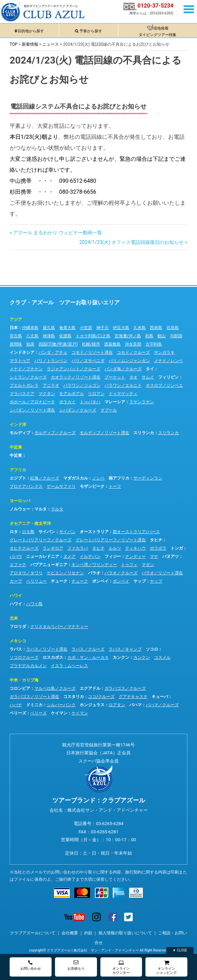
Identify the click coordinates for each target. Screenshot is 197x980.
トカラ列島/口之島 (93, 336)
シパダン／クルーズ (78, 410)
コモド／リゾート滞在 (92, 352)
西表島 (156, 328)
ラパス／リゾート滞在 (47, 649)
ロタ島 (28, 532)
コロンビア (20, 688)
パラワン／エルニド (123, 385)
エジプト (18, 478)
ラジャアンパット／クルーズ (74, 369)
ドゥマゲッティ (123, 394)
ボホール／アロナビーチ (32, 402)
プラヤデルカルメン (28, 666)
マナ (154, 556)
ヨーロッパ (20, 501)
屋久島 (49, 328)
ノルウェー (20, 509)
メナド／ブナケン (26, 369)
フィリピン (168, 377)
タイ (150, 369)
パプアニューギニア (49, 565)
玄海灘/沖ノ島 (128, 336)
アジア (16, 319)
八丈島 (32, 336)
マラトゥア (20, 361)
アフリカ (18, 470)
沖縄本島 (30, 328)
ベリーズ (18, 713)
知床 (30, 344)
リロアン (96, 394)
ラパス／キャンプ (125, 649)
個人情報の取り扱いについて (125, 933)
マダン (148, 565)
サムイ (148, 377)
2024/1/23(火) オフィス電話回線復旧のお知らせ (132, 242)
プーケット (115, 377)
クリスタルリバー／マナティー (59, 627)
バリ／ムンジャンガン (129, 361)
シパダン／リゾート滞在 (32, 410)
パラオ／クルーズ (121, 573)
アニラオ (51, 385)
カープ (16, 581)
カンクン (121, 657)
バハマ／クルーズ (162, 705)
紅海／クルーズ (45, 478)
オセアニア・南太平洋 (30, 523)
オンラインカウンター (121, 967)
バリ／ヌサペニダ (88, 361)
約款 (88, 933)
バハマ (135, 705)
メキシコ (18, 641)
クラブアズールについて (33, 933)
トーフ (115, 486)
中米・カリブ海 (24, 680)
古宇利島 (154, 344)
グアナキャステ (133, 697)
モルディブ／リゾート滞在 (105, 433)
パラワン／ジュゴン (82, 385)
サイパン (47, 532)
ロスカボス (53, 657)
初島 (149, 336)
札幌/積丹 (91, 344)
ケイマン (59, 713)
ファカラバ (78, 548)
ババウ (16, 556)
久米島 (140, 328)
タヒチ (156, 540)
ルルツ (115, 548)
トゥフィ (129, 565)
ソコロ (152, 649)
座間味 (16, 344)
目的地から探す (31, 31)
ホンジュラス (92, 705)
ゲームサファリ (61, 486)
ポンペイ (100, 581)
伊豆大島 (121, 328)
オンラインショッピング (166, 967)
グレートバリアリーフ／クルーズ (41, 540)
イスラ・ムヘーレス (69, 666)
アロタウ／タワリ (26, 573)
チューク (59, 581)
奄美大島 (67, 328)
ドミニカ (34, 705)
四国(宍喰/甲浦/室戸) (58, 344)
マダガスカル (76, 478)
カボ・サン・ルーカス (88, 657)
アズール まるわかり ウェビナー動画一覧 (57, 233)
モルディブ (20, 433)
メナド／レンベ (168, 361)
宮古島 (16, 336)
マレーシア (115, 402)
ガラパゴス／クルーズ (125, 688)
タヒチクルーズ (24, 548)
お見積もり (76, 965)
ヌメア (69, 556)
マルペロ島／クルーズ (55, 688)
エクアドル (90, 688)
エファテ (18, 565)
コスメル (162, 657)
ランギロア (53, 548)
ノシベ (98, 478)
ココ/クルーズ (101, 697)
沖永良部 (133, 344)
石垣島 (173, 328)
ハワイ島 (34, 604)
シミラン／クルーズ (28, 377)
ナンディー (135, 556)
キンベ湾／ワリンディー (94, 565)
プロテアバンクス (26, 486)
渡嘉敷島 (112, 344)
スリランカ (144, 433)
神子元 (102, 328)
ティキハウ (135, 548)
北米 (14, 618)
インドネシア (22, 352)
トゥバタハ (90, 402)
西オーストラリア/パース (136, 532)
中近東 (16, 447)
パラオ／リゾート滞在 (162, 573)
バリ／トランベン (51, 361)
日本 (14, 328)
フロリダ (18, 627)
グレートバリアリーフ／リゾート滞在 (111, 540)
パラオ (94, 573)
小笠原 (86, 328)
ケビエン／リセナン (65, 573)
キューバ (160, 697)
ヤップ (140, 581)
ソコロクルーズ (24, 657)
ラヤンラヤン (142, 402)
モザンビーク (92, 486)
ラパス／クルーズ (88, 649)
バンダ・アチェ (53, 352)
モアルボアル (72, 394)
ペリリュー (36, 581)
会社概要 (70, 933)
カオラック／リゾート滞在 (76, 377)
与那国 (176, 336)
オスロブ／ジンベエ (164, 385)
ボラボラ (158, 548)
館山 (162, 336)
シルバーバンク (61, 705)
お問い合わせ (31, 965)
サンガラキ (164, 352)
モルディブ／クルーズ (55, 433)
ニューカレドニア (43, 556)
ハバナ (16, 705)
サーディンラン (148, 478)
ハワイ (16, 596)
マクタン (47, 394)
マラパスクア (22, 394)
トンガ (177, 548)
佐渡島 (65, 336)
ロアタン (117, 705)
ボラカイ (67, 402)
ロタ (14, 532)
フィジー (113, 556)
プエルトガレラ (24, 385)
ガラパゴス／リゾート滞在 (34, 697)
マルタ (41, 509)
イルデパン (90, 556)
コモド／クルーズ (133, 352)
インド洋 (18, 425)
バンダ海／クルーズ (123, 369)
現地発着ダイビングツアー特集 (157, 32)
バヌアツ (171, 556)
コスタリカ (74, 697)
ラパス (16, 649)
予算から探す (91, 31)
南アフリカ (119, 478)
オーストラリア (94, 532)
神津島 (49, 336)
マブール (109, 410)
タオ (133, 377)
